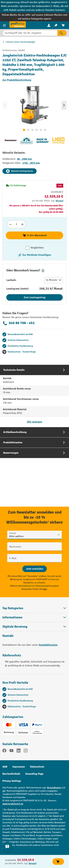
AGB (5, 767)
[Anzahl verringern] (10, 224)
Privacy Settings (12, 781)
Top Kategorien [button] (34, 608)
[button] (43, 271)
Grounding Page (34, 774)
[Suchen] (62, 33)
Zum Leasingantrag (35, 297)
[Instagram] (26, 751)
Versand (59, 201)
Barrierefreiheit (11, 774)
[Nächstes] (64, 105)
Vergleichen (37, 248)
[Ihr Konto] (49, 25)
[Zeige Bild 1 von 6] (24, 130)
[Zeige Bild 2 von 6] (28, 130)
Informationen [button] (34, 617)
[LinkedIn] (19, 751)
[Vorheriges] (5, 105)
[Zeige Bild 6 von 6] (45, 130)
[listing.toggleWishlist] (34, 255)
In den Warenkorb (35, 235)
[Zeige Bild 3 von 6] (32, 130)
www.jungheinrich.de (13, 804)
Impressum (19, 767)
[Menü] (5, 25)
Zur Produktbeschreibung (17, 80)
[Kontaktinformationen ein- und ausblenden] (7, 847)
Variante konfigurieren (20, 171)
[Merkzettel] (56, 25)
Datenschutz (37, 767)
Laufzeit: (11, 280)
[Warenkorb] (63, 25)
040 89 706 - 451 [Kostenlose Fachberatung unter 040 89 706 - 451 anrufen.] (19, 323)
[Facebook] (4, 751)
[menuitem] (49, 25)
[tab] (34, 396)
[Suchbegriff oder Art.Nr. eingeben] (30, 33)
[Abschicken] (35, 569)
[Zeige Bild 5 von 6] (41, 130)
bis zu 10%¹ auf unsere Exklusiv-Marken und (43, 15)
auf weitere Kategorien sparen (35, 19)
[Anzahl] (16, 224)
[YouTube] (11, 751)
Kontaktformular (48, 645)
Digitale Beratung (15, 627)
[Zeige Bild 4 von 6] (37, 130)
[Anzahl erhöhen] (22, 224)
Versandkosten (54, 788)
